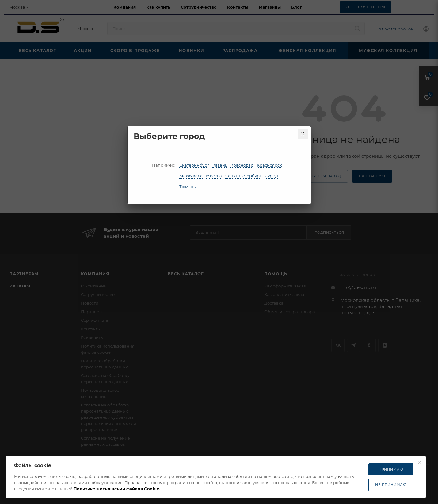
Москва (214, 176)
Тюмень (187, 187)
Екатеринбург (194, 165)
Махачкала (191, 176)
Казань (220, 165)
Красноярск (269, 165)
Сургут (272, 176)
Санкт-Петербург (243, 176)
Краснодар (242, 165)
